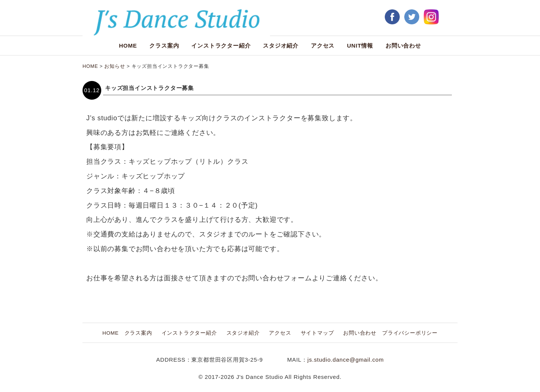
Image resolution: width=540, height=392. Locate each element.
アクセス (323, 46)
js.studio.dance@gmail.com (346, 360)
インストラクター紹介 (221, 46)
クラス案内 (164, 46)
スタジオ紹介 (281, 46)
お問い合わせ (403, 46)
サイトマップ (317, 333)
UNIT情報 (360, 46)
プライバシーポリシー (410, 333)
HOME (128, 46)
